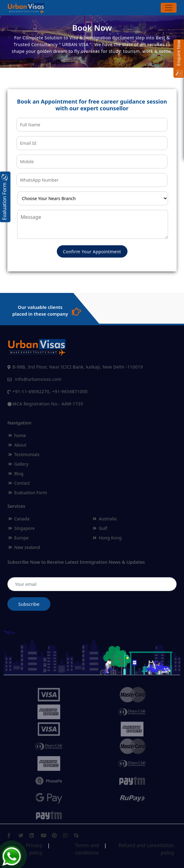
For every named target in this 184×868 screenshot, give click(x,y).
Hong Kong (107, 538)
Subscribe (29, 604)
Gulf (100, 528)
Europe (18, 538)
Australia (105, 519)
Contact (19, 483)
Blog (16, 473)
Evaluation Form (28, 493)
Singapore (22, 528)
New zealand (24, 547)
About (17, 445)
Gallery (18, 464)
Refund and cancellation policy (146, 847)
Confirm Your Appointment (92, 252)
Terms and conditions (87, 847)
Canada (19, 519)
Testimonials (24, 454)
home (17, 435)
